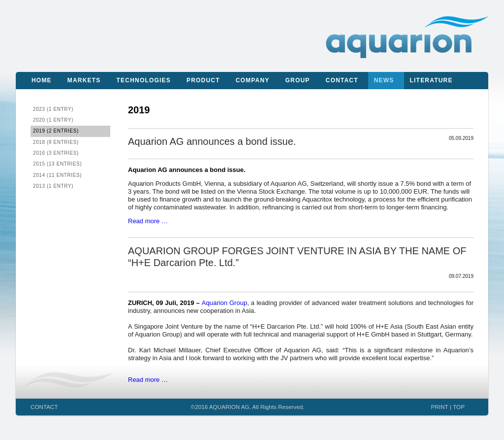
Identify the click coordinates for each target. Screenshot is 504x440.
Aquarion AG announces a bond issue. (212, 141)
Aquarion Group (224, 303)
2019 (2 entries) (56, 131)
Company (253, 80)
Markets (84, 80)
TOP (459, 407)
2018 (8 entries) (56, 142)
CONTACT (44, 407)
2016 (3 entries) (56, 153)
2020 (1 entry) (53, 120)
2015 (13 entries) (57, 164)
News (384, 80)
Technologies (144, 80)
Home (42, 80)
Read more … (148, 221)
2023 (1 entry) (53, 109)
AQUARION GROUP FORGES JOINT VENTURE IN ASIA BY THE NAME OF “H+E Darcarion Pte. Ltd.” (297, 257)
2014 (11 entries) (57, 175)
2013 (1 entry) (53, 186)
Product (203, 80)
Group (298, 80)
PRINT (440, 407)
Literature (431, 80)
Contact (342, 80)
